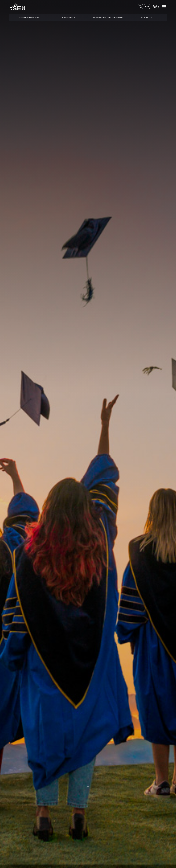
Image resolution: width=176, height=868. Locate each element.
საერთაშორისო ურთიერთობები (108, 18)
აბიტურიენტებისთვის (29, 18)
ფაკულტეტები (68, 18)
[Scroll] (88, 781)
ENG (147, 7)
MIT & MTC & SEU (147, 18)
